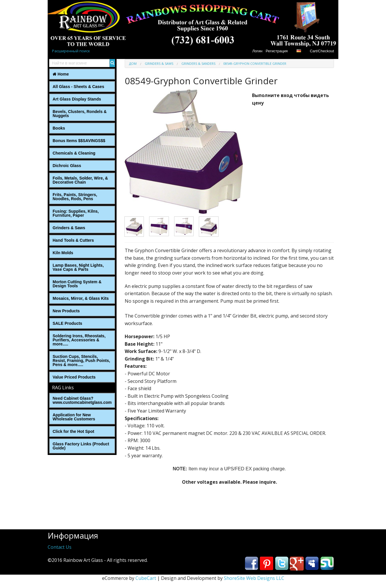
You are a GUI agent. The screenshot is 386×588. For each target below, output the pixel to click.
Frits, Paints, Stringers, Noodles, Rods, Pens (75, 197)
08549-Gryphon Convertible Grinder (255, 63)
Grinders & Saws (69, 228)
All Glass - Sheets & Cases (78, 87)
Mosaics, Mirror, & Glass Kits (81, 298)
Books (59, 128)
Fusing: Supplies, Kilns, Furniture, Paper (76, 213)
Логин (257, 51)
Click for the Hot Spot (73, 431)
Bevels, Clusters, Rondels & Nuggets (80, 114)
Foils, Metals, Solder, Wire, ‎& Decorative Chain (80, 180)
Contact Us (60, 547)
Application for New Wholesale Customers (74, 417)
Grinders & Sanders (198, 63)
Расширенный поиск (71, 51)
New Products (66, 311)
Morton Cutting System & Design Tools (77, 284)
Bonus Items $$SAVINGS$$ (79, 141)
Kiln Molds (63, 253)
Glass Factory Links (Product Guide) (81, 446)
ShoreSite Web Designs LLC (254, 578)
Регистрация (277, 51)
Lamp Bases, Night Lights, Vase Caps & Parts (78, 267)
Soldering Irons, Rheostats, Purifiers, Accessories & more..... (79, 340)
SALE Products (67, 323)
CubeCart (146, 578)
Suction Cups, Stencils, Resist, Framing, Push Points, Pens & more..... (81, 361)
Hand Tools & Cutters (73, 240)
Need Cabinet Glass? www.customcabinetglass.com (82, 400)
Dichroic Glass (67, 166)
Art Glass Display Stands (77, 99)
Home (61, 74)
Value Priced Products (74, 377)
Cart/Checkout (322, 51)
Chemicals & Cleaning (74, 153)
